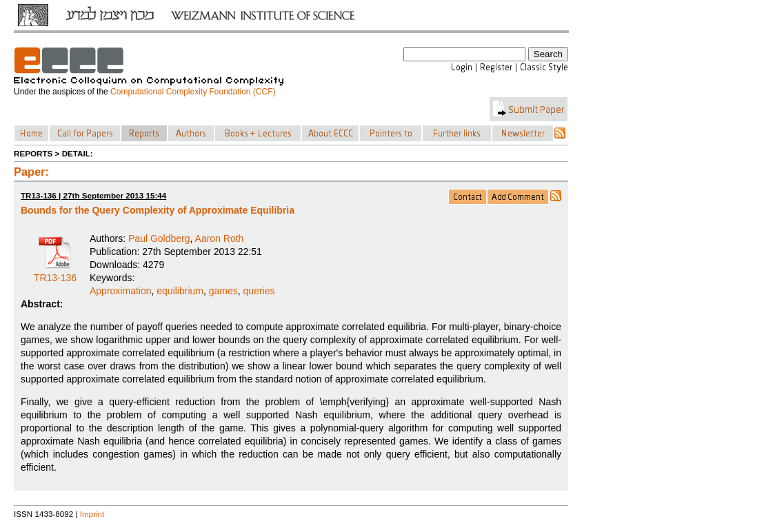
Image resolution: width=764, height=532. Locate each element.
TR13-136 (55, 273)
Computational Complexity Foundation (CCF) (193, 92)
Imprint (92, 514)
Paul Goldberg (159, 238)
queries (259, 291)
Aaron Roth (220, 238)
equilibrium (180, 291)
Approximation (121, 291)
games (223, 291)
